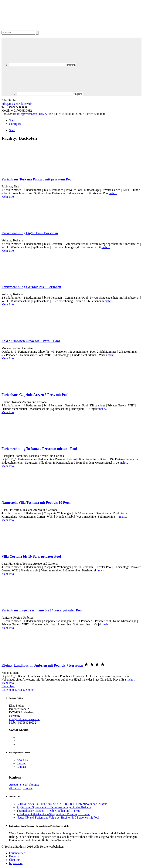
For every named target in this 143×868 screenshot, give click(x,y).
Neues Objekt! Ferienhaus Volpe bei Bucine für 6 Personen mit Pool (58, 818)
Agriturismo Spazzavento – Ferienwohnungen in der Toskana (54, 807)
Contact (21, 767)
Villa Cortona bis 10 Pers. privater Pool (31, 556)
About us (22, 760)
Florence (34, 785)
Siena (23, 785)
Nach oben (8, 686)
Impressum (16, 863)
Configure (15, 124)
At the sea (15, 788)
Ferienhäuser (17, 853)
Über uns (15, 860)
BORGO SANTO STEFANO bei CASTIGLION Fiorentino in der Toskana (62, 804)
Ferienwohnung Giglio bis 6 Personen (30, 233)
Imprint (21, 763)
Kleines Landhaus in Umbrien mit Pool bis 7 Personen (43, 665)
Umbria (28, 788)
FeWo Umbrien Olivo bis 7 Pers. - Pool (31, 341)
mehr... (113, 193)
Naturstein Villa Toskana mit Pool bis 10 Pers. (36, 502)
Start (12, 120)
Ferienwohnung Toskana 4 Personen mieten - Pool (39, 449)
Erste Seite (8, 690)
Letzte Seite (26, 690)
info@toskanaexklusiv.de (17, 104)
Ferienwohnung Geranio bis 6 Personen (31, 287)
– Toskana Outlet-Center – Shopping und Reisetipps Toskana (53, 814)
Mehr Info (8, 197)
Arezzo (13, 785)
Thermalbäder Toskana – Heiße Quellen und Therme (48, 811)
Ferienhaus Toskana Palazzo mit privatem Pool (37, 179)
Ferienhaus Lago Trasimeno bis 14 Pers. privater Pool (42, 610)
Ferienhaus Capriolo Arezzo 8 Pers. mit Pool (35, 395)
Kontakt (14, 856)
